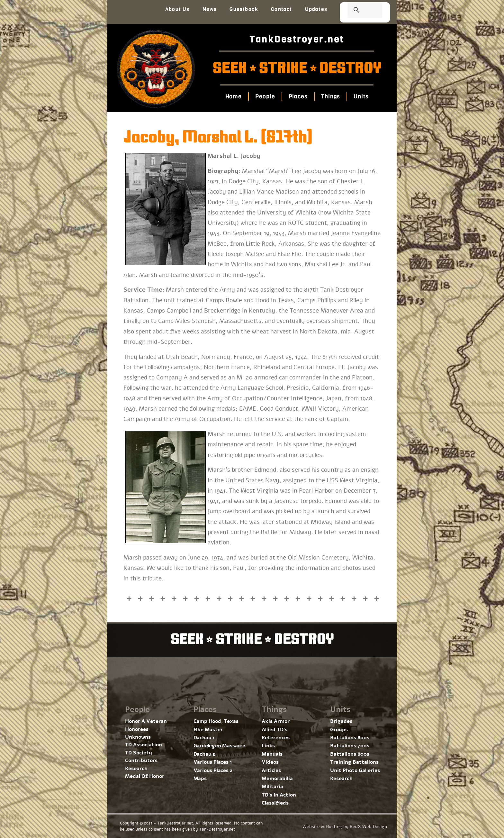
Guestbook (244, 9)
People (265, 96)
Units (361, 96)
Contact (281, 9)
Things (331, 96)
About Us (177, 9)
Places (298, 96)
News (210, 9)
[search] (357, 11)
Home (233, 96)
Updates (316, 9)
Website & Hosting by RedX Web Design (345, 827)
